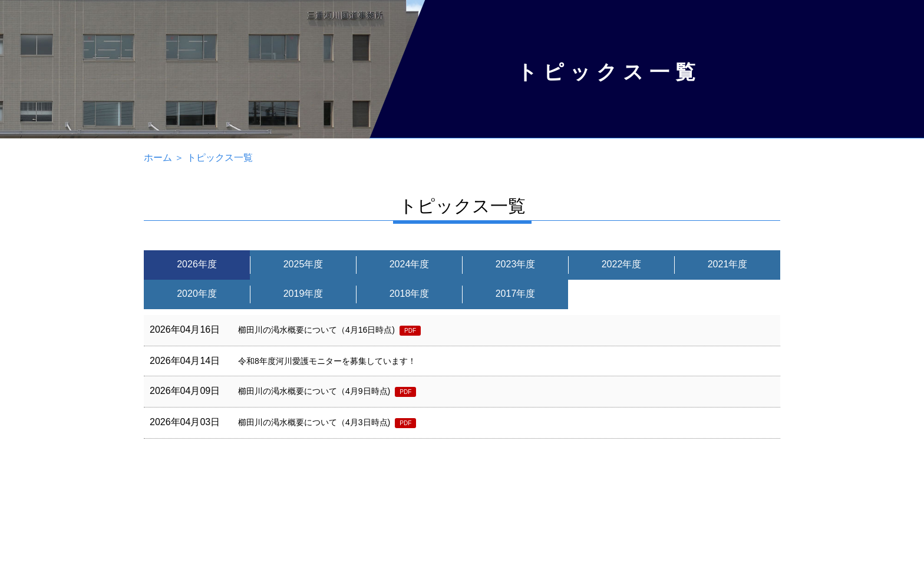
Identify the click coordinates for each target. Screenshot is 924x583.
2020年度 (197, 294)
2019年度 (303, 294)
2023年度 (516, 264)
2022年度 (622, 264)
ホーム (158, 158)
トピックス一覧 (220, 158)
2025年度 (303, 264)
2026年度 (197, 264)
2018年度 (410, 294)
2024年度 (410, 264)
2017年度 (516, 294)
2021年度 (728, 264)
